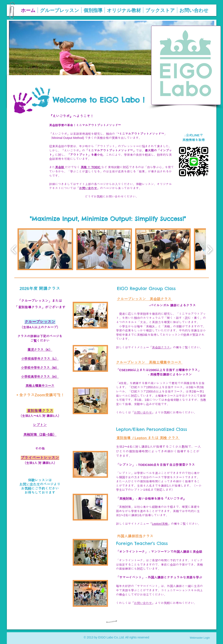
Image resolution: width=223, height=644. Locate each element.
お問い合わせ (143, 412)
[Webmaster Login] (200, 638)
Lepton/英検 (160, 524)
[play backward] (14, 249)
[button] (45, 249)
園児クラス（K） (40, 350)
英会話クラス (161, 347)
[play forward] (210, 249)
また (52, 167)
